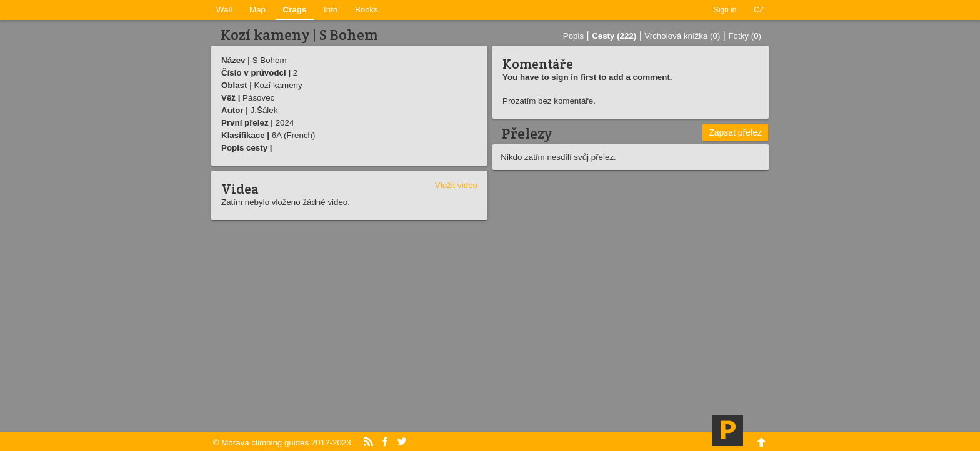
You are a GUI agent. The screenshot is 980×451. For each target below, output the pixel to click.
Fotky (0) (745, 36)
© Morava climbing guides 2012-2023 (282, 443)
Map (257, 10)
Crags (295, 10)
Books (367, 10)
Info (331, 10)
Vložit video (456, 185)
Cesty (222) (614, 36)
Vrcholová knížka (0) (682, 36)
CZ (759, 10)
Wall (224, 10)
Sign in (725, 10)
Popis (573, 36)
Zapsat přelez (735, 132)
